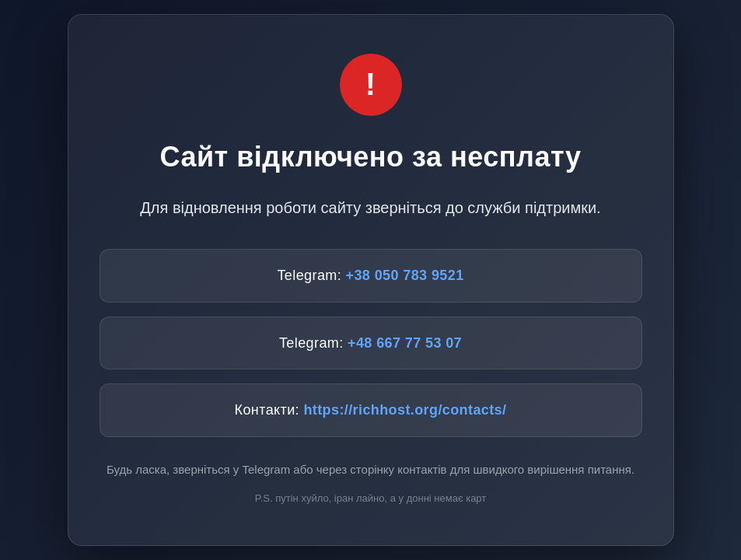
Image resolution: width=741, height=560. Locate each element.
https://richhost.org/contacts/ (405, 410)
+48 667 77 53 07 (405, 343)
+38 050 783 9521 (405, 275)
